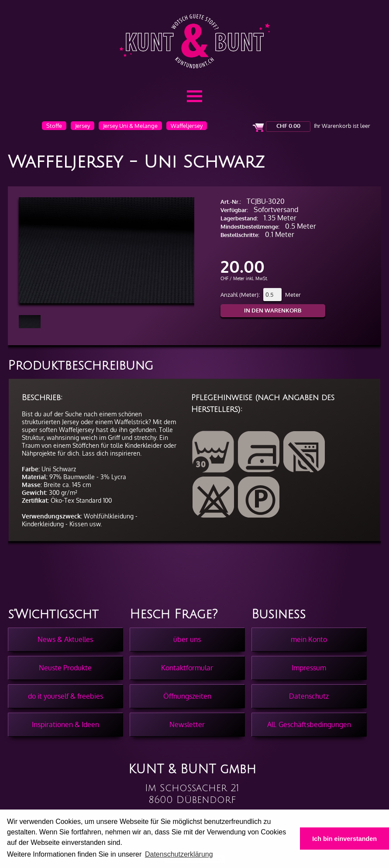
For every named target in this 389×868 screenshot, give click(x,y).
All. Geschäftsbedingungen (309, 724)
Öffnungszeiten (187, 696)
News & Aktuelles (65, 639)
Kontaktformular (187, 668)
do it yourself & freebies (65, 696)
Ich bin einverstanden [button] (344, 839)
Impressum (309, 668)
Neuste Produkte (65, 668)
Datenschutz (309, 696)
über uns (187, 639)
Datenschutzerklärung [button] (179, 854)
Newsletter (187, 724)
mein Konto (309, 639)
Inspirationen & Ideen (65, 724)
